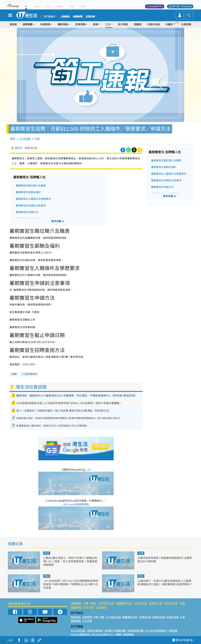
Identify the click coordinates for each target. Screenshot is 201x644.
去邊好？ (171, 24)
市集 (86, 603)
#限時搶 (173, 631)
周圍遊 (138, 24)
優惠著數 (28, 24)
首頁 (13, 139)
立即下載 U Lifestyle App (182, 6)
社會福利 (101, 607)
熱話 (47, 553)
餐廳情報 (76, 607)
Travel (37, 6)
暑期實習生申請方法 (27, 212)
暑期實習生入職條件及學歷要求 (33, 199)
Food (48, 6)
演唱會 (13, 24)
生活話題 (25, 139)
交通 (141, 553)
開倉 (93, 603)
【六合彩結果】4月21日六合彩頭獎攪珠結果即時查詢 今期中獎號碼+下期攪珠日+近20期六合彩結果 (71, 584)
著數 (15, 374)
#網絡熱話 (128, 635)
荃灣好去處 (156, 603)
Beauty (60, 6)
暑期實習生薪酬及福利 (28, 192)
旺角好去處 (171, 603)
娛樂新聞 (78, 17)
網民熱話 (76, 617)
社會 (108, 24)
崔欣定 (19, 148)
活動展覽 (76, 603)
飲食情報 (80, 24)
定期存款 (90, 17)
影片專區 (123, 24)
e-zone (83, 6)
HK (26, 6)
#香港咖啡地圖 (135, 631)
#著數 (118, 635)
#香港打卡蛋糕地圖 (115, 631)
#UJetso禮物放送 (80, 635)
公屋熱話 (65, 17)
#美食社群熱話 (95, 631)
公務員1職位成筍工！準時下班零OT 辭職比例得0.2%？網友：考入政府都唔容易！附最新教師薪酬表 (70, 561)
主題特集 (186, 24)
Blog (71, 6)
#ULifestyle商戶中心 (102, 635)
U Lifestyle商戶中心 (155, 6)
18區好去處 (153, 24)
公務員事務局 (30, 374)
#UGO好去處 (78, 631)
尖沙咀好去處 (106, 603)
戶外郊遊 (89, 607)
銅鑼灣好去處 (124, 603)
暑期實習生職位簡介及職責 (31, 186)
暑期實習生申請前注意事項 (31, 206)
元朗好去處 (140, 603)
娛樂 (95, 24)
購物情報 (63, 24)
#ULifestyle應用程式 (156, 631)
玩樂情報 (45, 24)
